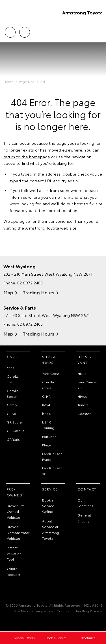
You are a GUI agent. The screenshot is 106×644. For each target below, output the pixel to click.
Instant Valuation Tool (14, 553)
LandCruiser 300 (52, 471)
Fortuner (49, 436)
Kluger (47, 445)
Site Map (21, 611)
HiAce (82, 396)
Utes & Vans (84, 359)
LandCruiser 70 (87, 385)
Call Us (10, 31)
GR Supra (14, 422)
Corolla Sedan (13, 393)
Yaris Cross (51, 373)
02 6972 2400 (30, 283)
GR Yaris (13, 439)
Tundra (83, 405)
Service (50, 489)
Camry (12, 405)
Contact (87, 489)
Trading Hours (39, 292)
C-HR (46, 396)
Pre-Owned (15, 492)
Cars (12, 357)
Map (8, 292)
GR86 (11, 413)
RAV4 (46, 405)
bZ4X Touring (48, 425)
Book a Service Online (48, 506)
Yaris (10, 367)
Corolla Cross (48, 385)
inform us (18, 197)
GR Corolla (16, 430)
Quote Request (14, 571)
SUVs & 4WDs (49, 359)
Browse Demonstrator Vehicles (18, 532)
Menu (99, 32)
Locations (25, 31)
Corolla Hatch (13, 379)
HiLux (82, 373)
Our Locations (85, 503)
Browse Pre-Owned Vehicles (17, 511)
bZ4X (46, 413)
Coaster (84, 413)
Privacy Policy (42, 611)
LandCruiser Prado (52, 456)
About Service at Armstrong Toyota (51, 530)
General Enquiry (84, 518)
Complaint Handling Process (80, 611)
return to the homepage (27, 157)
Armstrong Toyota (82, 12)
